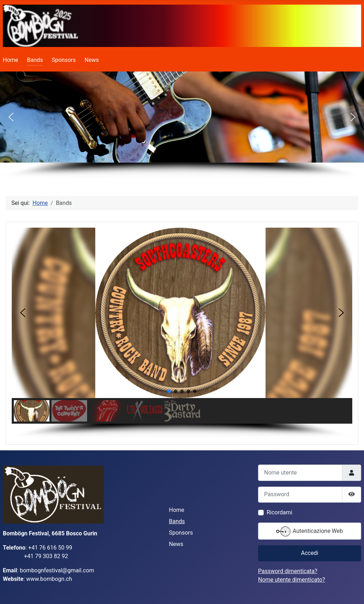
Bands (35, 60)
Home (10, 60)
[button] (11, 117)
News (92, 60)
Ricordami (279, 512)
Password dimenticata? (288, 571)
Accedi (310, 553)
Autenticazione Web (310, 531)
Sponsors (64, 60)
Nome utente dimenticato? (291, 580)
